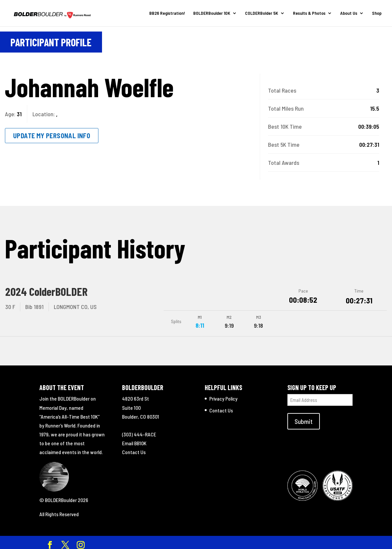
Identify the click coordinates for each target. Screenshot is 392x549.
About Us (349, 13)
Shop (377, 13)
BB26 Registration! (167, 13)
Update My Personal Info (52, 136)
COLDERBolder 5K (262, 13)
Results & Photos (309, 13)
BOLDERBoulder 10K (212, 13)
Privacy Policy (223, 395)
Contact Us (134, 449)
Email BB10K (134, 440)
